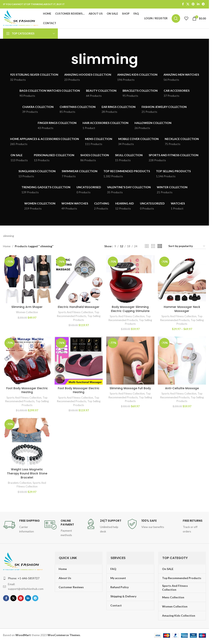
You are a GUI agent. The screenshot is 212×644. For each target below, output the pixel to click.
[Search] (176, 19)
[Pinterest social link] (193, 4)
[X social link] (188, 4)
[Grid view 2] (147, 247)
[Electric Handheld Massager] (79, 280)
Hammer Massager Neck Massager (182, 310)
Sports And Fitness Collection (76, 313)
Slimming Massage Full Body (130, 389)
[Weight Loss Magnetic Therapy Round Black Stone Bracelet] (27, 443)
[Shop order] (187, 248)
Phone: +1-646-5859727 (24, 579)
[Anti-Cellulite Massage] (182, 362)
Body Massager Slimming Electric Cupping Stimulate (130, 310)
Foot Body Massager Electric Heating (27, 391)
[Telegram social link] (203, 4)
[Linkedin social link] (198, 4)
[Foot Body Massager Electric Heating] (27, 362)
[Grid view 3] (153, 247)
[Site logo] (22, 19)
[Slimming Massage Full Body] (130, 362)
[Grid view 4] (160, 247)
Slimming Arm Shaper (27, 308)
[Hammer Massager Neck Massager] (182, 280)
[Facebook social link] (183, 4)
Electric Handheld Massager (79, 308)
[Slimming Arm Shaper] (27, 280)
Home (7, 247)
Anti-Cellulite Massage (182, 389)
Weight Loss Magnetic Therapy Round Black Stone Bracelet (27, 475)
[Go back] (66, 60)
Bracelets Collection (19, 484)
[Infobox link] (22, 527)
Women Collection (27, 313)
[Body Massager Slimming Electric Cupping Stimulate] (130, 280)
